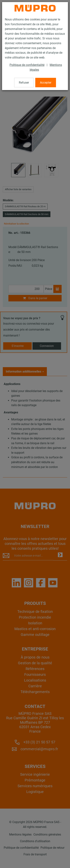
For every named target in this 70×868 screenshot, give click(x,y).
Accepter (46, 83)
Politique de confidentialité (27, 65)
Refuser (24, 83)
